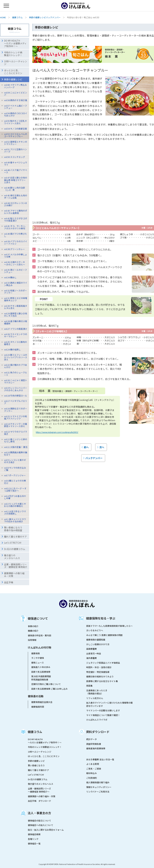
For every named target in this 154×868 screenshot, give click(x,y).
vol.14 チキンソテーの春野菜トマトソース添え (16, 425)
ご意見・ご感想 (94, 769)
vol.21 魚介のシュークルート (16, 374)
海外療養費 (92, 658)
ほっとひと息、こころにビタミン (13, 72)
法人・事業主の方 (39, 813)
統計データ (92, 739)
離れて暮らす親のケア (15, 537)
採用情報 (32, 640)
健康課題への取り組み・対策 (14, 575)
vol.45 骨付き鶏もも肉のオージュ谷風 (16, 197)
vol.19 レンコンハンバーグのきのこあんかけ (16, 389)
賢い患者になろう (36, 765)
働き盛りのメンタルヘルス (12, 557)
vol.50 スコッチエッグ (15, 157)
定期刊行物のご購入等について (46, 684)
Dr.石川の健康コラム (15, 549)
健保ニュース (38, 663)
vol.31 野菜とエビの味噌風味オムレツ (16, 299)
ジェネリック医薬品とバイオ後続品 (103, 663)
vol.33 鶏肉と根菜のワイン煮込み (16, 284)
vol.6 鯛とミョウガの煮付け (15, 482)
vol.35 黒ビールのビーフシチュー (15, 271)
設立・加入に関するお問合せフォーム (46, 830)
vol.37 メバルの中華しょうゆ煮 (16, 256)
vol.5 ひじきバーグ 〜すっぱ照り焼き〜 (15, 490)
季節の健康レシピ (36, 761)
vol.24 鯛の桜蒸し (12, 350)
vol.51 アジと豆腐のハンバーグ (15, 150)
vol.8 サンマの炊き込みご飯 (15, 469)
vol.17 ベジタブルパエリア (16, 402)
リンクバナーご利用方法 (98, 792)
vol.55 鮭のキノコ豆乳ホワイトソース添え (15, 122)
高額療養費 (92, 649)
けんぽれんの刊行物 (40, 647)
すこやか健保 (38, 658)
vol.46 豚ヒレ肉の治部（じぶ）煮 (15, 189)
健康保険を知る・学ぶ (101, 618)
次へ (102, 447)
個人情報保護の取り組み (98, 782)
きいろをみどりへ (95, 630)
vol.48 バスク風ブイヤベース (16, 171)
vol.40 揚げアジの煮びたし (15, 235)
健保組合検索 (34, 834)
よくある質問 (93, 764)
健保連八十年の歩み (41, 667)
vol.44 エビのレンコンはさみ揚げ (16, 204)
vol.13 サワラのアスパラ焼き (16, 433)
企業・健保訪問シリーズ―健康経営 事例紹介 (16, 566)
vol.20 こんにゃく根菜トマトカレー (16, 381)
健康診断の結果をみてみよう (100, 676)
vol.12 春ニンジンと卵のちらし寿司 (16, 440)
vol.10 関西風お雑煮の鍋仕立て (16, 453)
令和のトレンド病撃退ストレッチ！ (13, 54)
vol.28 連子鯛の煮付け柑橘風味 (16, 322)
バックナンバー (94, 458)
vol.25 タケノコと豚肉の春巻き (15, 343)
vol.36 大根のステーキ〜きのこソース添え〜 (15, 263)
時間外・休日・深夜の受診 (99, 667)
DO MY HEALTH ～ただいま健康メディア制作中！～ (15, 43)
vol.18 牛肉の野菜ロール (16, 396)
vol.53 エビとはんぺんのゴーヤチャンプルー (16, 135)
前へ (86, 447)
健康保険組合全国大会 (42, 702)
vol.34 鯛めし (10, 277)
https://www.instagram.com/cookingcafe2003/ (57, 432)
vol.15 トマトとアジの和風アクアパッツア (15, 417)
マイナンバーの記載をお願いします (103, 710)
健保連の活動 (36, 696)
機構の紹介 (33, 631)
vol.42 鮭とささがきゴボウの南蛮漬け (16, 220)
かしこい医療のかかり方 (98, 644)
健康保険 (36, 653)
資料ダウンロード (98, 732)
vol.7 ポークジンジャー (15, 475)
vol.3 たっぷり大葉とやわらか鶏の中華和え (15, 505)
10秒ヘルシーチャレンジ (16, 63)
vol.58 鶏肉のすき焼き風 (16, 100)
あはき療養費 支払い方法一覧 (100, 759)
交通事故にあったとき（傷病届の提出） (97, 692)
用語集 (89, 686)
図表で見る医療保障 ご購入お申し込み (49, 689)
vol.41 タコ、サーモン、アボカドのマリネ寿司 (15, 227)
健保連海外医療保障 (96, 748)
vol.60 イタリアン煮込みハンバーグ (15, 86)
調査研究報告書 (94, 744)
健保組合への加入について (41, 825)
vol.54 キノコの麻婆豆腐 (15, 129)
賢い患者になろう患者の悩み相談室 (13, 529)
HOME (3, 17)
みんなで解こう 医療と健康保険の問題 (104, 635)
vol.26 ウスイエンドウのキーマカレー (16, 335)
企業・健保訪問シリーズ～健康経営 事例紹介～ (39, 790)
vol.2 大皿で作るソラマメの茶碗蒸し (15, 513)
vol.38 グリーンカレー (14, 249)
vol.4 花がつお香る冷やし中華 (15, 497)
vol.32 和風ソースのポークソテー (15, 292)
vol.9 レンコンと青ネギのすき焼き (15, 461)
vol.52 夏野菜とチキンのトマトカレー (16, 143)
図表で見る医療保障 (41, 672)
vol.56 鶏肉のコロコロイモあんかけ (16, 114)
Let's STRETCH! (13, 543)
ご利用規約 (92, 778)
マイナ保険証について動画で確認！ (103, 715)
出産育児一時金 (94, 654)
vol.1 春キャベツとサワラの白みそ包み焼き (15, 520)
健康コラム (17, 17)
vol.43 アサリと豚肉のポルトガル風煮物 (16, 212)
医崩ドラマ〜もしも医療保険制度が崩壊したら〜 (109, 626)
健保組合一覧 (34, 844)
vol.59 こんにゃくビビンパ (16, 94)
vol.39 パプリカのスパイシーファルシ (16, 242)
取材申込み (92, 773)
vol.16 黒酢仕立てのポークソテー (16, 410)
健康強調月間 (38, 707)
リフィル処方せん (95, 698)
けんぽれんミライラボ (97, 720)
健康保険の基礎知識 (96, 640)
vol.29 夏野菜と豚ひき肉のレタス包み (16, 315)
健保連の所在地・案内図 (39, 635)
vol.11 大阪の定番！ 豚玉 (16, 447)
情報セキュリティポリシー (99, 787)
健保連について (38, 618)
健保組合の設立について (39, 821)
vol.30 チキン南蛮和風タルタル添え (16, 307)
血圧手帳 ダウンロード (39, 801)
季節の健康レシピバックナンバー (45, 17)
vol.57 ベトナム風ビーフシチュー (15, 107)
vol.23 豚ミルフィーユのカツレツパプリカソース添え (16, 357)
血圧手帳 (9, 582)
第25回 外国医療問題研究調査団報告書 (41, 678)
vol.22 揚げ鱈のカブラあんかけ (16, 366)
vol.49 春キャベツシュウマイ (16, 164)
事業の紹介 (33, 626)
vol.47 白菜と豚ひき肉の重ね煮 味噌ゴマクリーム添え (16, 180)
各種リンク (33, 839)
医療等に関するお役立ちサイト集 (102, 681)
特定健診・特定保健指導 (98, 672)
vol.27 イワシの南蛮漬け (16, 329)
